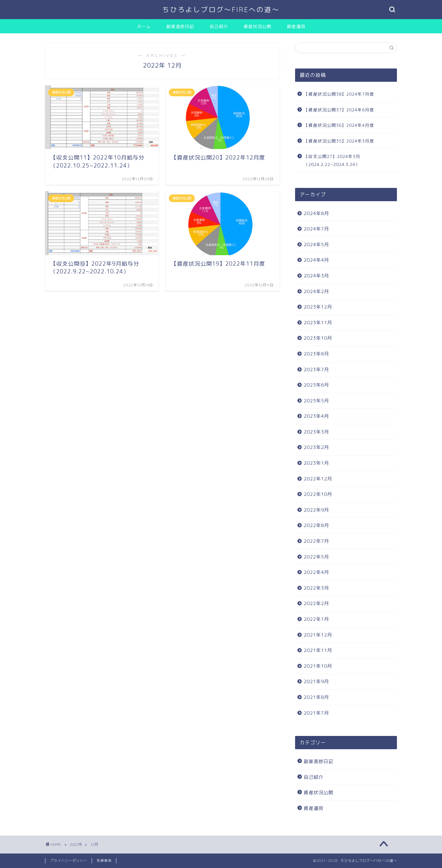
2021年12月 (318, 635)
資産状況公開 (257, 27)
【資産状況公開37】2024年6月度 (339, 110)
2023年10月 (318, 338)
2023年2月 (316, 447)
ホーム (144, 27)
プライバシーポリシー (69, 861)
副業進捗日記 (180, 27)
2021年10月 (318, 666)
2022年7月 (316, 541)
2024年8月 (316, 213)
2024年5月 (316, 245)
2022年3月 (316, 588)
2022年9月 (316, 510)
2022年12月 (318, 479)
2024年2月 (316, 291)
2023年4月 (316, 416)
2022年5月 (316, 557)
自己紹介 (219, 27)
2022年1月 (316, 619)
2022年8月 (316, 525)
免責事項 (104, 861)
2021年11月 (318, 650)
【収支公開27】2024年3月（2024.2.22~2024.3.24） (332, 160)
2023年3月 (316, 432)
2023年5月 (316, 401)
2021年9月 (316, 681)
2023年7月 (316, 370)
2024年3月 (316, 276)
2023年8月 (316, 354)
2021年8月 (316, 697)
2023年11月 (318, 323)
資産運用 (296, 27)
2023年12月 (318, 307)
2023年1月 (316, 463)
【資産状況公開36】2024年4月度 (339, 125)
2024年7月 (316, 229)
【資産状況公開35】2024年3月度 (339, 141)
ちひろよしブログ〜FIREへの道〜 (221, 9)
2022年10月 (318, 494)
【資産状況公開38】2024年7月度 (339, 94)
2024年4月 (316, 260)
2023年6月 (316, 385)
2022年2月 (316, 603)
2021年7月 (316, 713)
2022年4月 (316, 572)
